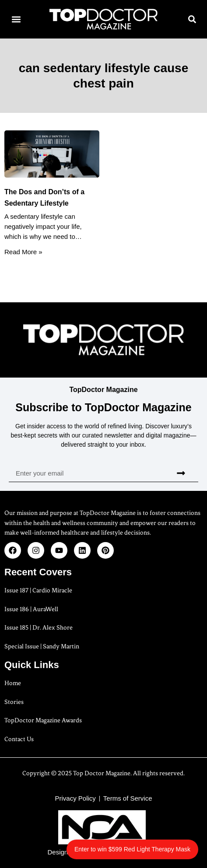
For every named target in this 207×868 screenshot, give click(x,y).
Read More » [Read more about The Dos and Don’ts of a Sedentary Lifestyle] (23, 252)
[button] (16, 19)
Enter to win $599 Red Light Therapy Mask (132, 849)
